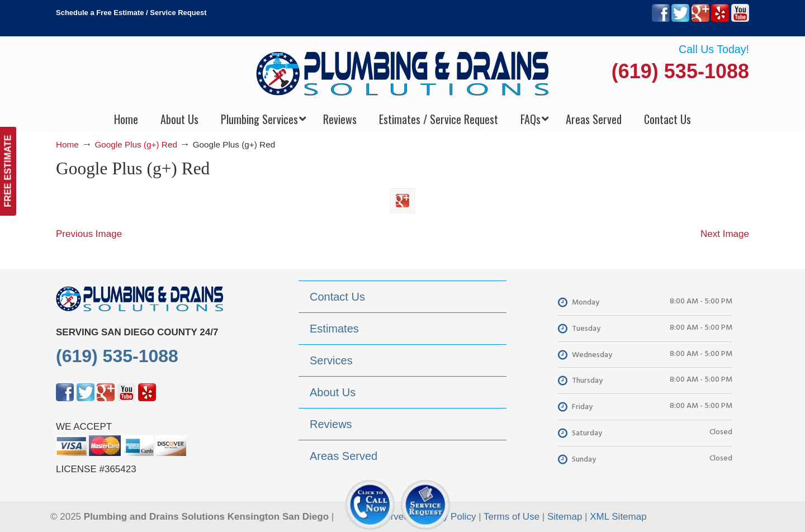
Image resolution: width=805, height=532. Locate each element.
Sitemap (565, 517)
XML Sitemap (618, 517)
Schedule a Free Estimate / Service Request (131, 13)
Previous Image (89, 234)
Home (67, 144)
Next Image (725, 234)
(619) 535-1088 (680, 71)
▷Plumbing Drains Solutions (403, 73)
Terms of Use (512, 517)
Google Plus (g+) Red (136, 144)
